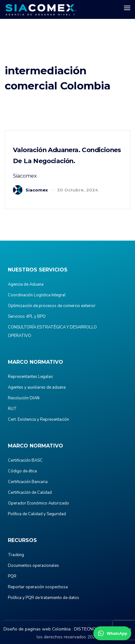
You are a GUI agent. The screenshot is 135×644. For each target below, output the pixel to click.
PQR (12, 576)
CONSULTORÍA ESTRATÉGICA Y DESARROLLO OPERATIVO (52, 331)
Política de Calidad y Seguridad (37, 514)
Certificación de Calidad (30, 493)
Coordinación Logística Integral (37, 295)
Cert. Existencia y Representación (38, 419)
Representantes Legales (30, 377)
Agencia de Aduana (26, 284)
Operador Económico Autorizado (38, 503)
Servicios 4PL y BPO (27, 316)
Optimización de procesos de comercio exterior (52, 306)
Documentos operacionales (33, 566)
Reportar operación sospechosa (38, 587)
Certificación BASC (25, 460)
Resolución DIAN (24, 398)
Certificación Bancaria (28, 482)
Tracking (16, 555)
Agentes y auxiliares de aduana (37, 387)
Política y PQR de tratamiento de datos (44, 598)
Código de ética (22, 471)
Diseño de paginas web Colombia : (38, 629)
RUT (12, 409)
